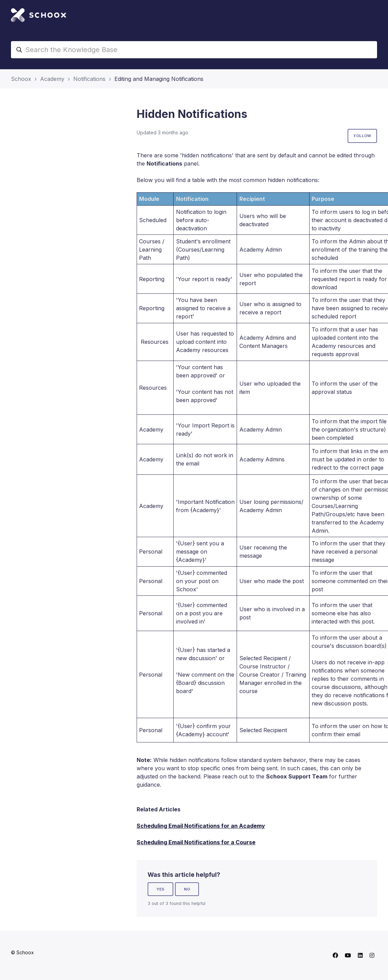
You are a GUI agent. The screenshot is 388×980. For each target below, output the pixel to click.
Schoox (21, 79)
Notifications (89, 79)
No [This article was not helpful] (187, 889)
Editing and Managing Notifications (159, 79)
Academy (52, 79)
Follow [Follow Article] (362, 136)
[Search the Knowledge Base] (194, 50)
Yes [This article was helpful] (160, 889)
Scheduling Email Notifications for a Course (196, 842)
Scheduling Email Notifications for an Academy (201, 826)
